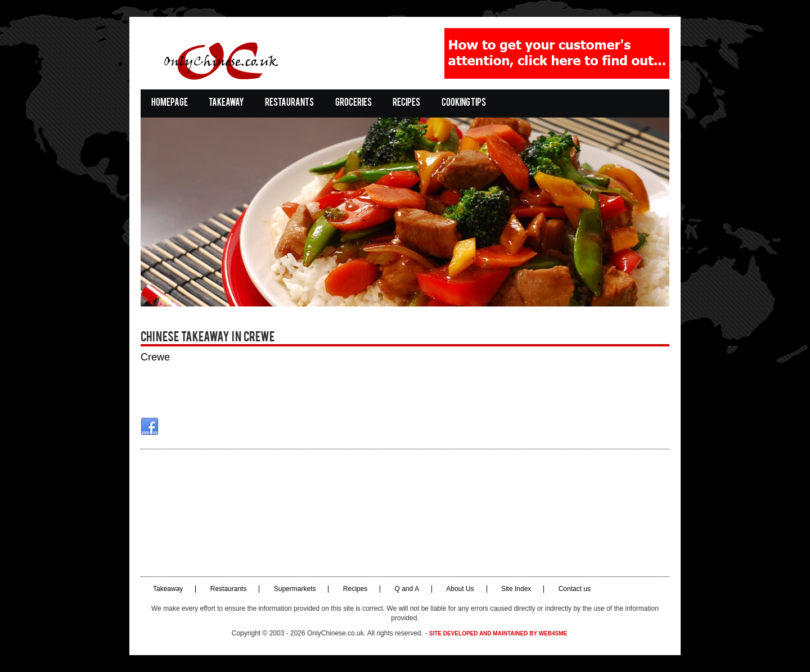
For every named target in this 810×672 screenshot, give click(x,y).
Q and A (407, 589)
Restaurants (289, 103)
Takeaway (226, 103)
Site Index (516, 589)
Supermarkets (295, 589)
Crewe (155, 357)
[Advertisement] (405, 513)
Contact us (575, 589)
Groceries (354, 103)
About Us (460, 589)
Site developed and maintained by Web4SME (498, 633)
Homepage (170, 103)
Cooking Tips (464, 103)
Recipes (406, 103)
